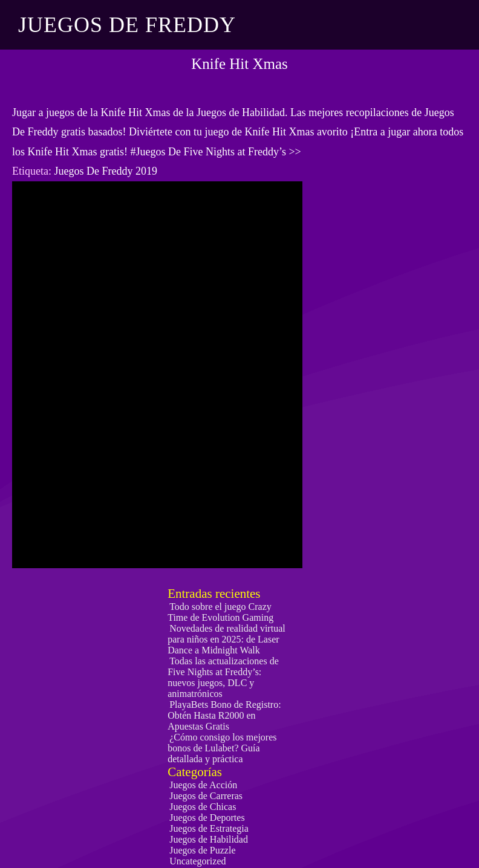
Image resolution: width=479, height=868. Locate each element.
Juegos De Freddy (127, 25)
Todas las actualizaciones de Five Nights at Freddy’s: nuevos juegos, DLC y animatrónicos (223, 677)
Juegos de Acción (203, 785)
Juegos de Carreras (206, 796)
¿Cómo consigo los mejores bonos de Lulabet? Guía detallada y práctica (222, 748)
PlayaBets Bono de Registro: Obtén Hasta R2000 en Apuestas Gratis (224, 715)
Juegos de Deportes (207, 818)
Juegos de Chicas (203, 807)
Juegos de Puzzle (202, 850)
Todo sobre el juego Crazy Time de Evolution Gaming (220, 612)
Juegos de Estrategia (209, 828)
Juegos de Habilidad (209, 839)
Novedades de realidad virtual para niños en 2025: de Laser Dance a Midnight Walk (226, 639)
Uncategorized (197, 861)
